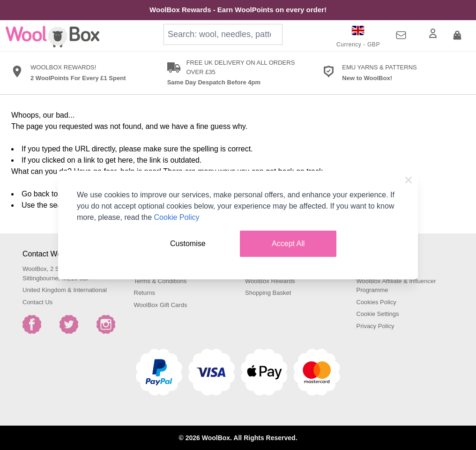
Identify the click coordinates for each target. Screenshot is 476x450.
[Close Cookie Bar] (409, 180)
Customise (188, 244)
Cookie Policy (177, 217)
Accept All (288, 244)
